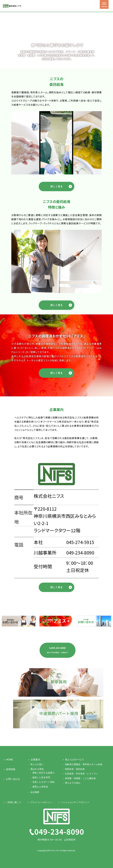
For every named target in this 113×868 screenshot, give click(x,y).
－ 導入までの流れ (71, 783)
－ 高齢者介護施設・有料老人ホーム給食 (82, 764)
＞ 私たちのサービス (73, 760)
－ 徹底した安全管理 (40, 777)
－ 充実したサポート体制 (42, 782)
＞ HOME (8, 760)
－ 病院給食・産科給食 (73, 769)
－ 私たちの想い (36, 764)
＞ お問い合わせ (11, 779)
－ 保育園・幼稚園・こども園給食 (79, 778)
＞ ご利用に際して (12, 802)
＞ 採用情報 (9, 769)
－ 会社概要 (33, 792)
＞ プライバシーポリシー (40, 802)
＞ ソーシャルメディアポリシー (74, 802)
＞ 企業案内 (34, 760)
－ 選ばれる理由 (36, 769)
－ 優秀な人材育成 (39, 787)
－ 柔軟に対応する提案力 (42, 773)
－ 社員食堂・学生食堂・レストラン (80, 774)
